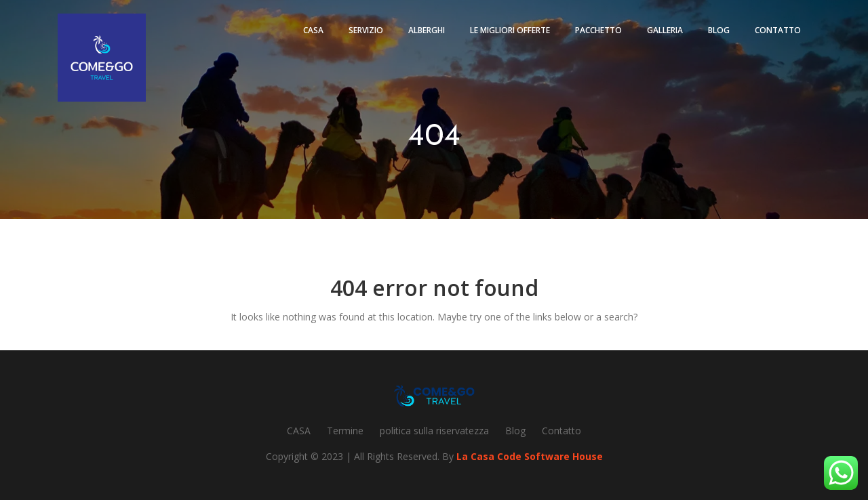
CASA (299, 431)
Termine (345, 431)
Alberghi (427, 30)
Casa (313, 30)
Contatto (778, 30)
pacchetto (598, 30)
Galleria (665, 30)
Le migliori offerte (510, 30)
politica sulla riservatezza (434, 431)
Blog (719, 30)
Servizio (366, 30)
